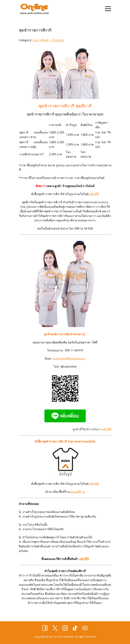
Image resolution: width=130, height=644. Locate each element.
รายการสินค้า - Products (48, 40)
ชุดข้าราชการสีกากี (35, 30)
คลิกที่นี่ (94, 194)
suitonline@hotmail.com (69, 359)
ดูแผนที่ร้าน (78, 492)
